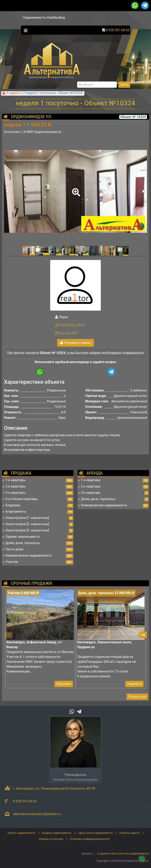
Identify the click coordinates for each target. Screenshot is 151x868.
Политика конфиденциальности (89, 839)
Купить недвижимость (22, 833)
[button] (75, 189)
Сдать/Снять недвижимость (95, 833)
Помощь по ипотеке (51, 839)
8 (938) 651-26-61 (70, 325)
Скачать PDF (66, 333)
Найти (124, 84)
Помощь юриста (130, 833)
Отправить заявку (75, 343)
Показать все (137, 697)
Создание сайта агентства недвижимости (123, 854)
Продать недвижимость (57, 833)
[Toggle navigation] (25, 30)
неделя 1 (16, 93)
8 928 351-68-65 (118, 30)
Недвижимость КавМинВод (44, 18)
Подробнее (64, 684)
